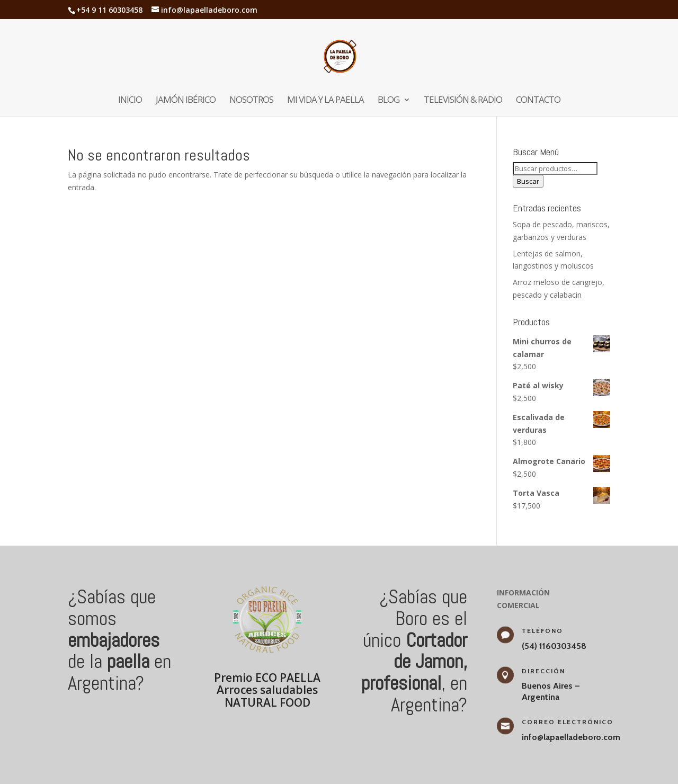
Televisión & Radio (463, 101)
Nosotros (251, 101)
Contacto (538, 101)
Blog (389, 101)
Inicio (130, 101)
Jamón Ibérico (186, 101)
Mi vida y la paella (325, 101)
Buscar (528, 181)
